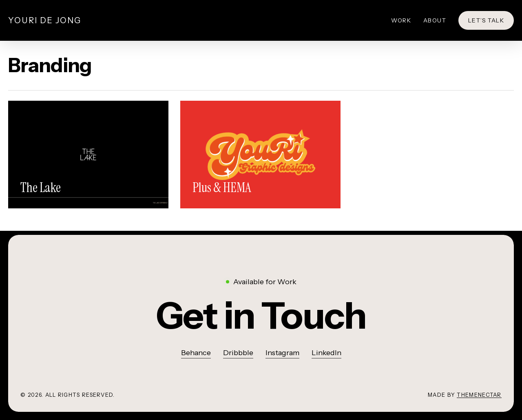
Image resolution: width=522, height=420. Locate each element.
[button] (261, 316)
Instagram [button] (282, 353)
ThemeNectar (479, 395)
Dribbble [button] (238, 353)
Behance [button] (196, 353)
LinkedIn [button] (326, 353)
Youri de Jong (45, 20)
